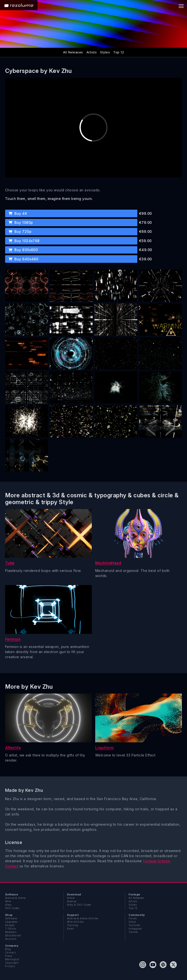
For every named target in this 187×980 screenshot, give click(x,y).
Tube (10, 563)
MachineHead (108, 563)
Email (70, 929)
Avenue (72, 901)
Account (11, 939)
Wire (8, 901)
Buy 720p (20, 231)
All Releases (73, 52)
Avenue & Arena (15, 898)
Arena (71, 898)
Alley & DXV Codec (79, 905)
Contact (12, 866)
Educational (13, 936)
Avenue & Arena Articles (83, 918)
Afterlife (13, 748)
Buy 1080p (21, 222)
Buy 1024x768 (24, 241)
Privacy (10, 966)
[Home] (19, 5)
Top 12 (119, 52)
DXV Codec (12, 908)
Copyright (12, 963)
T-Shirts (11, 929)
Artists (92, 52)
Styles (105, 52)
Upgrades (11, 922)
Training (73, 925)
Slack (132, 922)
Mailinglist (12, 959)
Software (11, 918)
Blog (8, 949)
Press (9, 956)
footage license (156, 861)
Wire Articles (75, 922)
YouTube (134, 925)
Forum (133, 918)
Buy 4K (18, 213)
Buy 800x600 (23, 250)
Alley (8, 905)
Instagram (135, 929)
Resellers (11, 932)
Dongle (10, 925)
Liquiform (104, 748)
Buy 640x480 (23, 259)
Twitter (133, 932)
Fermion (13, 639)
